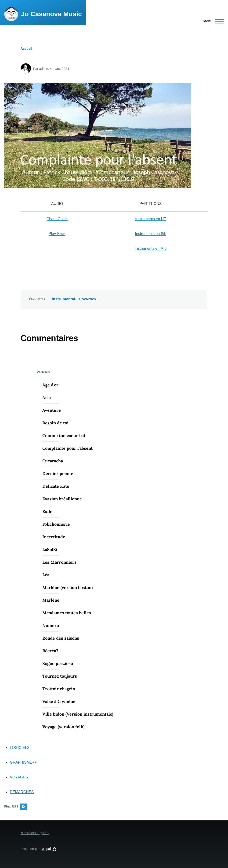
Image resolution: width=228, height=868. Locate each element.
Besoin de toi (55, 423)
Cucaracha (53, 461)
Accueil (26, 49)
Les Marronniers (59, 562)
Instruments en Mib (151, 248)
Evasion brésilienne (62, 499)
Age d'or (50, 385)
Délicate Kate (56, 486)
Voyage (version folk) (63, 727)
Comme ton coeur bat (64, 436)
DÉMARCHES (22, 792)
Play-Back (57, 234)
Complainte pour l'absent (67, 448)
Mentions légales (35, 833)
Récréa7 (50, 651)
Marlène (51, 600)
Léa (46, 575)
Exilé (47, 511)
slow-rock (87, 299)
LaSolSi (50, 549)
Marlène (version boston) (67, 587)
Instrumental (64, 299)
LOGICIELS (20, 748)
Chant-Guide (57, 219)
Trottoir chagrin (59, 689)
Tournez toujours (60, 676)
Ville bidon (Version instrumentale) (78, 714)
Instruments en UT (151, 219)
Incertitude (54, 537)
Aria (47, 398)
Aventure (52, 410)
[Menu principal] (212, 21)
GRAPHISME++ (23, 762)
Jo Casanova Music (51, 14)
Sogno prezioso (58, 663)
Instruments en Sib (150, 234)
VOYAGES (19, 777)
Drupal (46, 849)
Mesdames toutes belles (67, 613)
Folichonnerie (56, 524)
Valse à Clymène (59, 701)
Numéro (51, 625)
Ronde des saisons (61, 638)
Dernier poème (58, 474)
